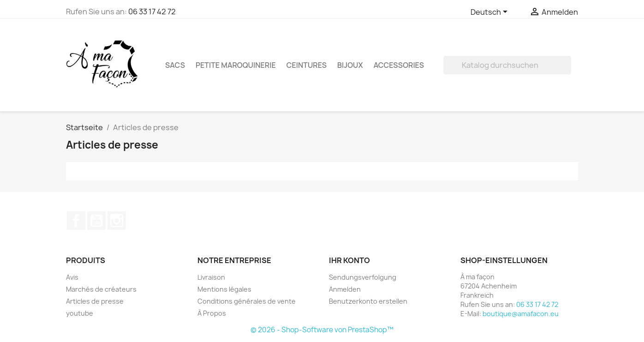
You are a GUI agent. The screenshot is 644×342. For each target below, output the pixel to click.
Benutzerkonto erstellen (368, 301)
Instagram (117, 221)
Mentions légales (224, 289)
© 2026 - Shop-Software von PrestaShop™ (322, 330)
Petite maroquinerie (236, 65)
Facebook (76, 221)
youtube (80, 313)
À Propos (212, 313)
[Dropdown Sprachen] (491, 12)
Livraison (211, 277)
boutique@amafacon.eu (521, 314)
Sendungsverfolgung (363, 277)
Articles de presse (95, 301)
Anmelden (345, 289)
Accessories (399, 65)
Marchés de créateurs (101, 289)
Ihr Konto (349, 260)
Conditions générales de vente (247, 301)
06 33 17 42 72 (152, 12)
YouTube (96, 221)
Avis (72, 277)
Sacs (175, 65)
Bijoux (350, 65)
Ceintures (307, 65)
